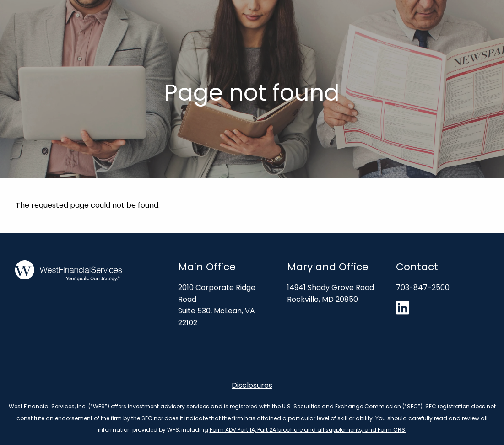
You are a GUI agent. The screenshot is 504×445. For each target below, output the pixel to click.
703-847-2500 (423, 287)
